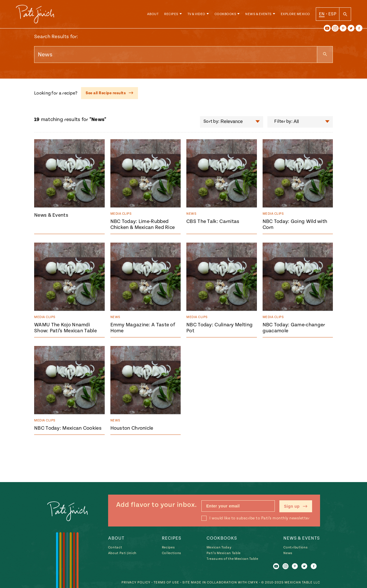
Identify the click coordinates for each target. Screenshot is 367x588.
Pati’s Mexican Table (224, 553)
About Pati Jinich (122, 553)
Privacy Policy (136, 582)
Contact (115, 547)
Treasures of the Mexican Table (232, 559)
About (153, 14)
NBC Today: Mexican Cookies (68, 428)
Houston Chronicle (132, 428)
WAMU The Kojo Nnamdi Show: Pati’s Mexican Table (65, 328)
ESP (332, 14)
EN (322, 14)
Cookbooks (225, 14)
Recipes (171, 14)
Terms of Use (166, 582)
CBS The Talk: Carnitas (213, 221)
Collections (172, 553)
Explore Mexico (295, 14)
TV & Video (196, 14)
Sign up (296, 506)
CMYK (253, 582)
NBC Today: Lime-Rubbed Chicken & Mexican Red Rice (143, 224)
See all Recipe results (110, 93)
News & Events (258, 14)
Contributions (295, 547)
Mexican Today (219, 547)
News (288, 553)
